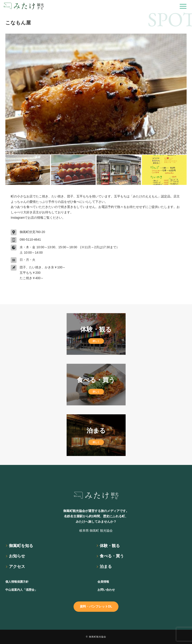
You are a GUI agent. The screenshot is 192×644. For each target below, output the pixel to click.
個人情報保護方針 (17, 582)
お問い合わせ (106, 590)
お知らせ (17, 556)
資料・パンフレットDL (96, 606)
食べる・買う (112, 556)
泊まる (106, 567)
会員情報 (103, 582)
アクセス (17, 567)
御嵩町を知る (21, 546)
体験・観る (110, 546)
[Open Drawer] (183, 6)
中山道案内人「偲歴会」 (21, 590)
